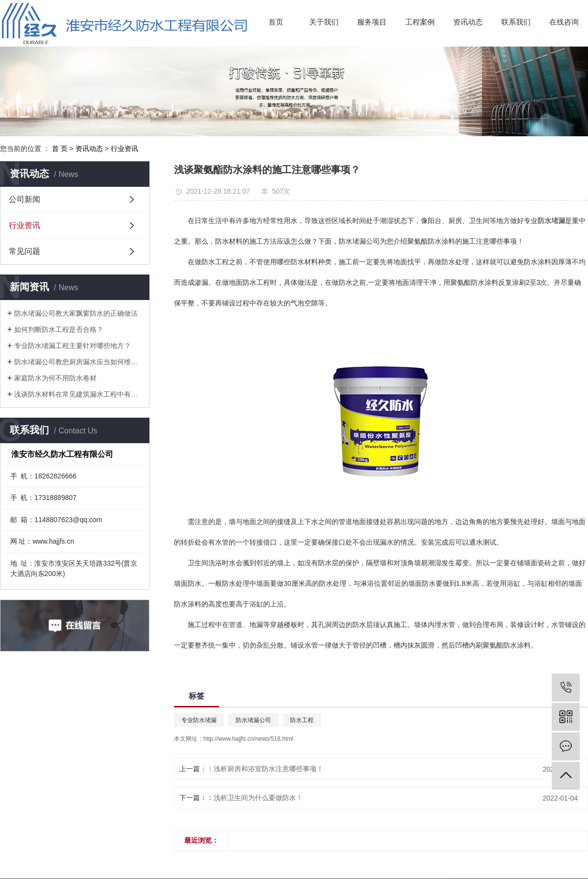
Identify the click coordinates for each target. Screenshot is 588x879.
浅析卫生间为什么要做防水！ (258, 798)
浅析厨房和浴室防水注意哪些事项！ (269, 769)
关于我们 (324, 22)
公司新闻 (24, 199)
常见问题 (24, 251)
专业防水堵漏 (199, 720)
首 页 (60, 149)
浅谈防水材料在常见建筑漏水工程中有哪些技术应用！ (78, 394)
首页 (276, 22)
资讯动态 (468, 22)
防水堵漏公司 (253, 720)
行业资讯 (124, 149)
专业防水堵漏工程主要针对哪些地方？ (73, 346)
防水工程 (302, 720)
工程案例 (420, 22)
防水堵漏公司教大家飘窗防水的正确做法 (76, 313)
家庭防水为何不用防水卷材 (55, 378)
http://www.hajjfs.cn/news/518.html (248, 739)
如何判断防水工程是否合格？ (59, 329)
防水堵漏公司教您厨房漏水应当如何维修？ (78, 362)
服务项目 (372, 22)
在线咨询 (564, 22)
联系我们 (516, 22)
